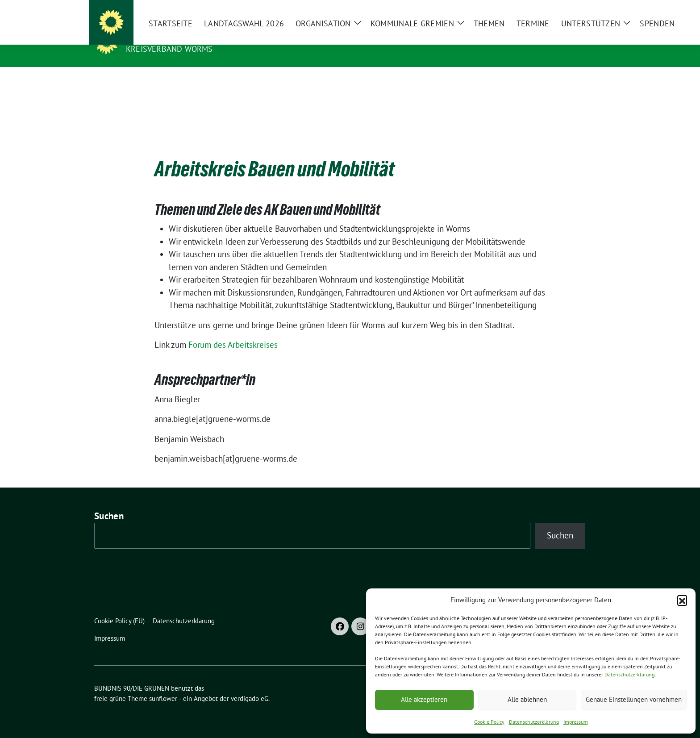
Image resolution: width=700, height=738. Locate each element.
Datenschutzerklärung (629, 674)
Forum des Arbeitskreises (233, 331)
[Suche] (577, 9)
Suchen (109, 502)
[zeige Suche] (590, 9)
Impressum (576, 722)
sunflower (163, 685)
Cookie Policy (489, 722)
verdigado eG (250, 685)
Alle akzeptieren (424, 699)
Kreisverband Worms (169, 49)
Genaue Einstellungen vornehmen (634, 699)
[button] (682, 600)
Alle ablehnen (527, 699)
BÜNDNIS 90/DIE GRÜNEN (181, 36)
